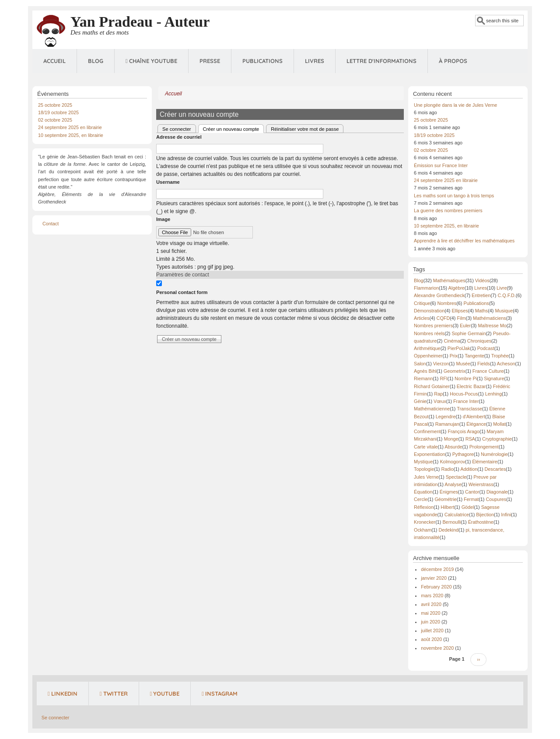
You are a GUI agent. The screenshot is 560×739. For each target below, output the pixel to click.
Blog (96, 61)
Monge (451, 439)
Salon (420, 364)
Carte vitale (426, 447)
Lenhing (493, 394)
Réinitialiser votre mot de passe (305, 129)
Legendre (446, 417)
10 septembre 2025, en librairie (71, 135)
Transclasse (469, 409)
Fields (484, 364)
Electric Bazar (471, 386)
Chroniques (479, 341)
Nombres (447, 303)
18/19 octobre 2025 (58, 112)
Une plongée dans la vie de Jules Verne (455, 105)
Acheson (506, 364)
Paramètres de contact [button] (183, 275)
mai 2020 (430, 613)
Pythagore (463, 454)
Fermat (471, 499)
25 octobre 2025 (55, 105)
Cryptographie (497, 439)
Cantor (472, 492)
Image (163, 219)
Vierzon (441, 364)
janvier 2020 (434, 578)
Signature (494, 378)
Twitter (114, 693)
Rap (438, 394)
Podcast (486, 348)
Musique (504, 311)
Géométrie (445, 499)
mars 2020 (432, 595)
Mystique (423, 462)
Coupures (496, 499)
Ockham (423, 530)
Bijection (485, 515)
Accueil (54, 61)
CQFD (443, 318)
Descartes (495, 469)
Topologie (424, 469)
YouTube (165, 693)
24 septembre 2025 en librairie (70, 127)
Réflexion (424, 507)
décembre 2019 (437, 569)
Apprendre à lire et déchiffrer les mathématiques (464, 241)
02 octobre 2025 (55, 120)
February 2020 (436, 587)
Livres (315, 61)
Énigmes (449, 492)
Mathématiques (449, 280)
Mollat (499, 424)
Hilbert (447, 507)
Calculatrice (457, 515)
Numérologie (494, 454)
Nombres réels (429, 333)
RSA (470, 439)
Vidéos (482, 280)
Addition (469, 469)
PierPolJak (459, 348)
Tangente (474, 356)
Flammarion (426, 288)
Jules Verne (426, 477)
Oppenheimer (428, 356)
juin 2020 (430, 622)
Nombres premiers (433, 326)
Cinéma (452, 341)
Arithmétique (427, 348)
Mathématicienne (432, 409)
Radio (447, 469)
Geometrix (455, 371)
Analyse (453, 484)
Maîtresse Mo (492, 326)
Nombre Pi (466, 378)
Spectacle (456, 477)
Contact (51, 224)
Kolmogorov (452, 462)
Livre (502, 288)
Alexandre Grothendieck (439, 295)
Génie (420, 401)
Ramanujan (447, 424)
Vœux (440, 401)
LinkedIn (63, 693)
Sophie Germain (469, 333)
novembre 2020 (437, 648)
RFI (443, 378)
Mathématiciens (490, 318)
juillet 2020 (432, 630)
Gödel (468, 507)
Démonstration (429, 311)
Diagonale (497, 492)
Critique (422, 303)
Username (168, 182)
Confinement (427, 431)
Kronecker (425, 522)
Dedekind (448, 530)
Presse (210, 61)
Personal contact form (182, 292)
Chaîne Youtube (151, 61)
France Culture (488, 371)
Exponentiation (429, 454)
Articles (422, 318)
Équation (423, 492)
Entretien (481, 295)
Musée (463, 364)
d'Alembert (474, 417)
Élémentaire (485, 462)
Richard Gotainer (432, 386)
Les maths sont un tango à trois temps (454, 196)
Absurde (453, 447)
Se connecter (177, 129)
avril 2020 (431, 604)
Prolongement (484, 447)
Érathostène (481, 522)
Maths (481, 311)
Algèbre (457, 288)
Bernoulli (451, 522)
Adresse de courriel (179, 137)
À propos (453, 61)
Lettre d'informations (381, 61)
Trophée (500, 356)
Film (461, 318)
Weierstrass (481, 484)
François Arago (464, 431)
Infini (506, 515)
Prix (454, 356)
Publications (262, 61)
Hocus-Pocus (464, 394)
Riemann (423, 378)
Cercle (421, 499)
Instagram (220, 693)
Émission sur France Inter (441, 165)
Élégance (476, 424)
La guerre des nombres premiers (448, 210)
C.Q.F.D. (506, 295)
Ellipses (460, 311)
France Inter (466, 401)
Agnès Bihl (425, 371)
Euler (465, 326)
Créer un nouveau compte (234, 128)
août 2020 (431, 639)
